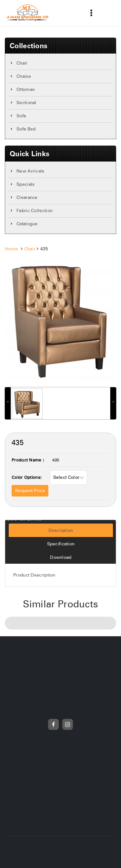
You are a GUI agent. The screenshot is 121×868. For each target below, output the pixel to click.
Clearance (27, 198)
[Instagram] (68, 724)
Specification (61, 544)
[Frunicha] (27, 13)
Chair (22, 63)
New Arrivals (30, 171)
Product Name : (28, 460)
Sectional (26, 103)
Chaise (24, 76)
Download (61, 558)
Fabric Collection (35, 211)
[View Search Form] (106, 13)
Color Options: (27, 478)
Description (61, 531)
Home (11, 249)
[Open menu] (91, 13)
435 (56, 460)
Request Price (30, 491)
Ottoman (26, 90)
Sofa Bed (26, 129)
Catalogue (27, 224)
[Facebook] (54, 724)
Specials (25, 184)
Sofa (21, 116)
